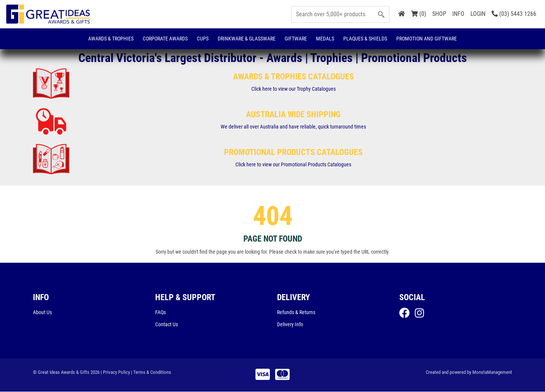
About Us (42, 313)
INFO (458, 14)
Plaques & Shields (365, 39)
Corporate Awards (165, 39)
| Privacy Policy (115, 373)
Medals (325, 39)
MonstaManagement (492, 373)
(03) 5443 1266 (514, 14)
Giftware (296, 39)
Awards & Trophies (111, 39)
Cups (203, 39)
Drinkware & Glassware (247, 39)
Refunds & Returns (296, 313)
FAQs (160, 313)
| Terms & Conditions (151, 373)
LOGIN (478, 14)
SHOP (439, 14)
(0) (419, 14)
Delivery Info (290, 325)
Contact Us (167, 325)
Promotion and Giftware (427, 39)
